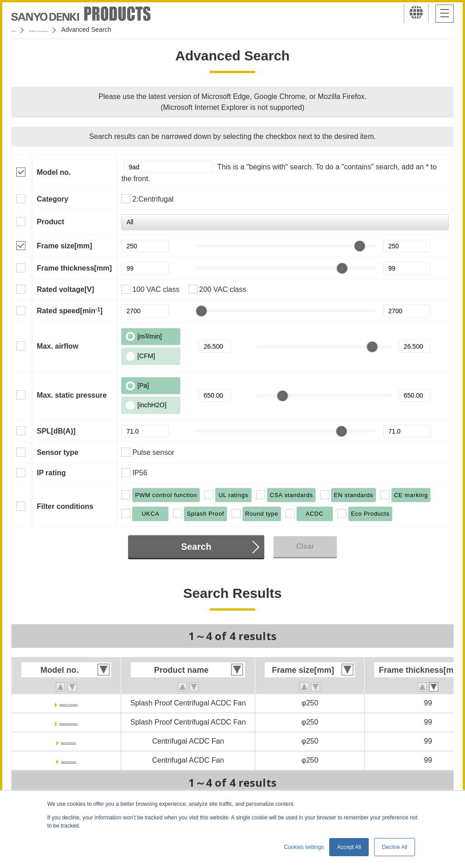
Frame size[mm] (64, 246)
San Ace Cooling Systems (78, 30)
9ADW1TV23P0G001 (69, 722)
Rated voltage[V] (65, 289)
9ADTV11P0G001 (69, 741)
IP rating (51, 473)
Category (52, 199)
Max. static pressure (72, 395)
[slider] (360, 246)
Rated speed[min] (70, 311)
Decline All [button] (395, 847)
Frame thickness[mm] (74, 268)
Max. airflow (58, 346)
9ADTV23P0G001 (69, 760)
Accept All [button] (349, 847)
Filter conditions (65, 506)
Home (20, 30)
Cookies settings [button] (304, 847)
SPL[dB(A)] (56, 431)
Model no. (54, 172)
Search (196, 547)
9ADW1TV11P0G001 (69, 703)
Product (50, 222)
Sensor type (58, 452)
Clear (305, 546)
